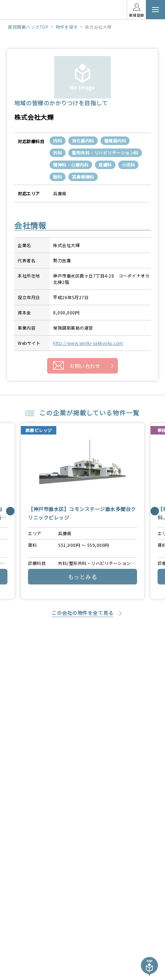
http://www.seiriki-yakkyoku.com (88, 343)
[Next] (155, 511)
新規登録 (137, 15)
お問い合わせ (85, 366)
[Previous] (10, 511)
